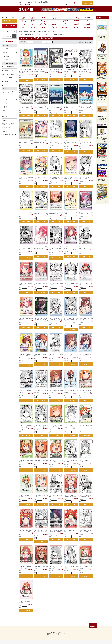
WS (65, 18)
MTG (43, 18)
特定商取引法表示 (7, 128)
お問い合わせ (88, 3)
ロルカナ (76, 24)
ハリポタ (87, 27)
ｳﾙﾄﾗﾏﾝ (24, 27)
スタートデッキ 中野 (8, 92)
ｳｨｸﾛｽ (43, 27)
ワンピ (43, 21)
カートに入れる (26, 81)
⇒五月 (4, 111)
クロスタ (87, 24)
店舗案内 (4, 117)
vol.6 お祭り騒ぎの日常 (8, 67)
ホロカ (87, 21)
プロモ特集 (5, 60)
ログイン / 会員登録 (9, 26)
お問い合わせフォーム (8, 131)
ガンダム (43, 24)
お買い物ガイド (6, 120)
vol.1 (3, 85)
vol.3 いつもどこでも (8, 78)
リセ (54, 18)
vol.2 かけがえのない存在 (9, 82)
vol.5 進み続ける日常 (8, 70)
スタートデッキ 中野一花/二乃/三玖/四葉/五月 (54, 34)
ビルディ (54, 27)
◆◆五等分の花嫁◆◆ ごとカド (32, 34)
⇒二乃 (4, 99)
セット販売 (5, 49)
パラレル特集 (6, 56)
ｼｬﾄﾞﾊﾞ (65, 24)
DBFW (54, 24)
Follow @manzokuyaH (9, 135)
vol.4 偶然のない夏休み (8, 74)
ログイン (77, 3)
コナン (76, 27)
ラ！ (33, 24)
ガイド (68, 4)
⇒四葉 (4, 107)
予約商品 (4, 52)
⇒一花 (4, 96)
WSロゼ (76, 18)
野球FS (76, 21)
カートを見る (9, 21)
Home (21, 34)
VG (24, 24)
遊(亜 (33, 18)
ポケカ (24, 21)
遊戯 (24, 18)
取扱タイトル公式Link (25, 4)
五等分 (33, 27)
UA (54, 21)
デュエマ (87, 18)
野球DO (65, 21)
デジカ (33, 21)
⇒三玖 (4, 103)
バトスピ (65, 27)
